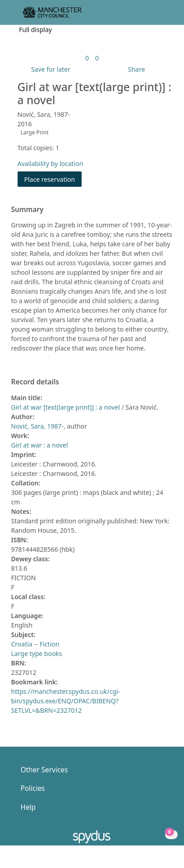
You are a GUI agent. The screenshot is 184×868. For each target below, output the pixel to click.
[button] (152, 16)
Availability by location (51, 164)
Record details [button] (35, 382)
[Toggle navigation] (163, 16)
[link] (87, 58)
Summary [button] (28, 210)
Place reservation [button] (53, 179)
